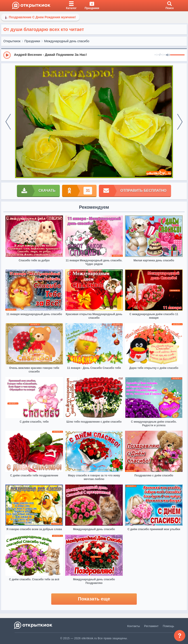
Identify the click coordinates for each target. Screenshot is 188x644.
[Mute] (168, 55)
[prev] (8, 122)
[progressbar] (177, 55)
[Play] (7, 55)
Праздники (32, 41)
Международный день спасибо (67, 41)
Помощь (168, 626)
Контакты (134, 626)
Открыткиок (12, 41)
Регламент (151, 626)
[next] (180, 122)
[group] (94, 55)
